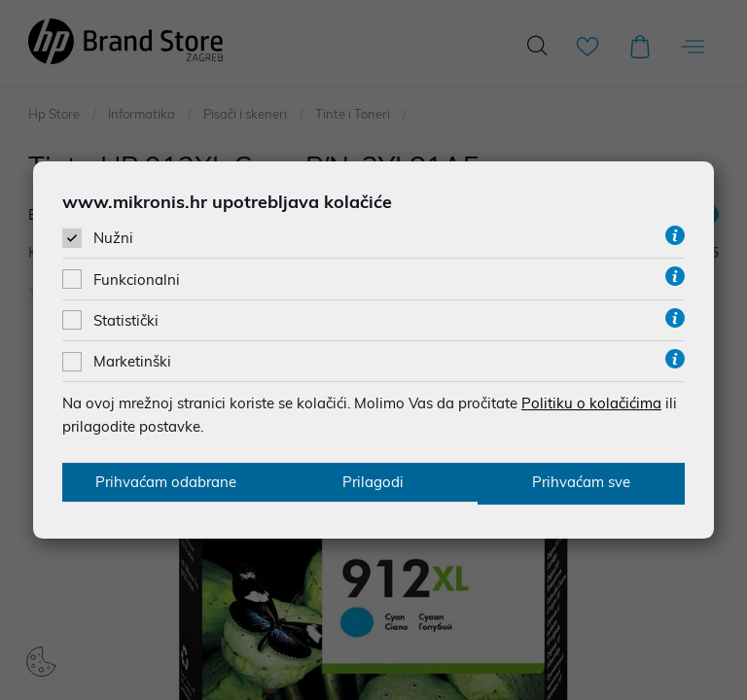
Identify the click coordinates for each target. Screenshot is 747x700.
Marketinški (132, 360)
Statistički (126, 319)
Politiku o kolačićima (591, 402)
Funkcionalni (137, 279)
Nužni (113, 238)
